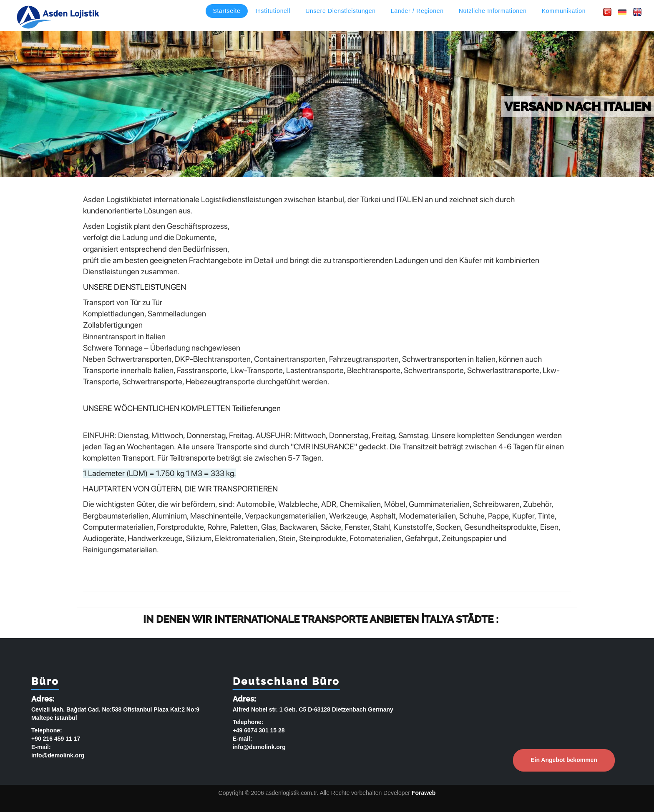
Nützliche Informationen (493, 11)
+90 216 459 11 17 (56, 739)
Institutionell (273, 11)
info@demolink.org (58, 755)
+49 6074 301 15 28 (259, 730)
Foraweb (424, 793)
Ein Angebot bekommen (564, 760)
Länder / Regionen (417, 11)
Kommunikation (564, 11)
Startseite (226, 11)
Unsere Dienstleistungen (341, 11)
